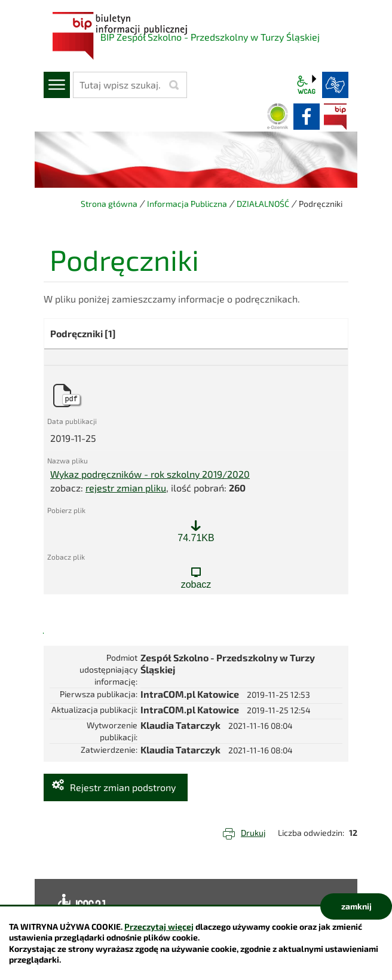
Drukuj (253, 833)
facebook (307, 117)
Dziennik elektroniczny (278, 117)
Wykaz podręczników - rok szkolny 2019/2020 (150, 474)
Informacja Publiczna (187, 204)
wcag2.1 (307, 85)
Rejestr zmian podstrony (123, 787)
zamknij (356, 906)
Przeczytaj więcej (159, 926)
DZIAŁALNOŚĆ (263, 204)
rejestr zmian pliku (126, 488)
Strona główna (109, 204)
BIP (335, 117)
